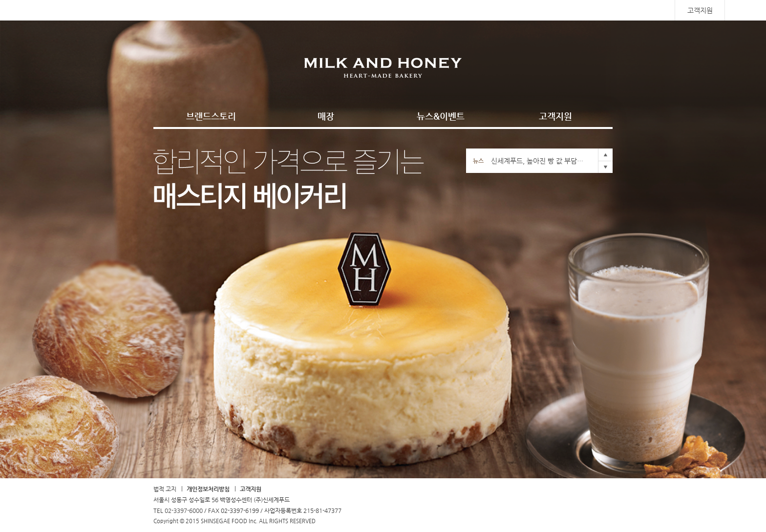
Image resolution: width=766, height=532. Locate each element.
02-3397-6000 (184, 511)
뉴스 (478, 161)
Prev (605, 155)
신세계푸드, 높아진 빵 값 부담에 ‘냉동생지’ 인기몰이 (539, 161)
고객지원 (700, 10)
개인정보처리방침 (208, 489)
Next (605, 167)
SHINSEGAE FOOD (106, 10)
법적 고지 (165, 489)
